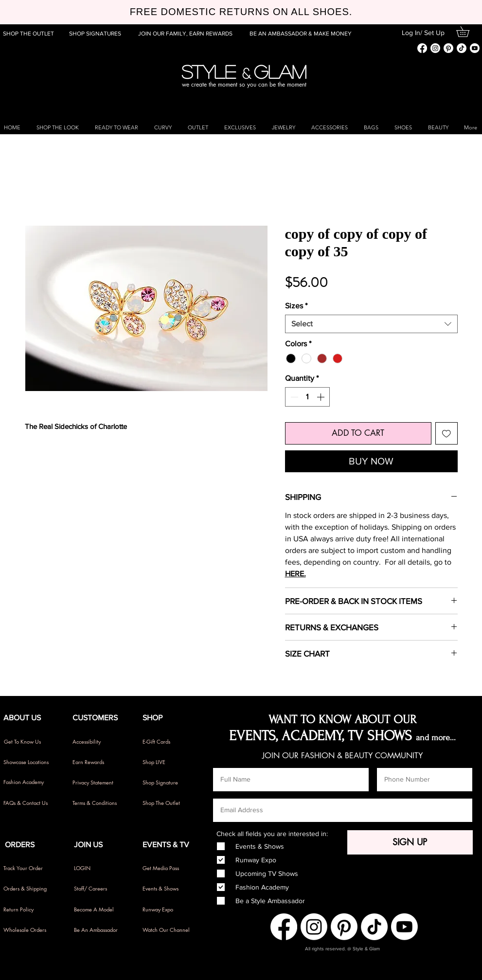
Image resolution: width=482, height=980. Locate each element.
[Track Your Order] (29, 868)
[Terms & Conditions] (98, 803)
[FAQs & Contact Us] (29, 803)
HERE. (295, 574)
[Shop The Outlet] (169, 803)
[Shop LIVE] (169, 762)
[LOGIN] (100, 868)
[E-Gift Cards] (169, 742)
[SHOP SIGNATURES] (96, 34)
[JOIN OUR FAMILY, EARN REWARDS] (186, 34)
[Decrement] (293, 397)
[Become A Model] (100, 909)
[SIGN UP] (410, 842)
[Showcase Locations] (29, 762)
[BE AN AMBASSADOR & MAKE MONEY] (301, 34)
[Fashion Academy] (29, 782)
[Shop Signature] (169, 783)
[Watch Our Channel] (169, 930)
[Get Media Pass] (165, 868)
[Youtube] (475, 48)
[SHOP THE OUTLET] (30, 34)
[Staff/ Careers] (103, 889)
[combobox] (371, 324)
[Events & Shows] (169, 889)
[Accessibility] (98, 742)
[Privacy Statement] (98, 783)
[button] (468, 32)
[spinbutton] (307, 397)
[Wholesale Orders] (29, 930)
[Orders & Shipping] (29, 889)
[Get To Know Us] (30, 742)
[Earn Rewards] (98, 762)
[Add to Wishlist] (446, 433)
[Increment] (321, 397)
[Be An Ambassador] (103, 930)
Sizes (296, 306)
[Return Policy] (29, 909)
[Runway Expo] (169, 909)
